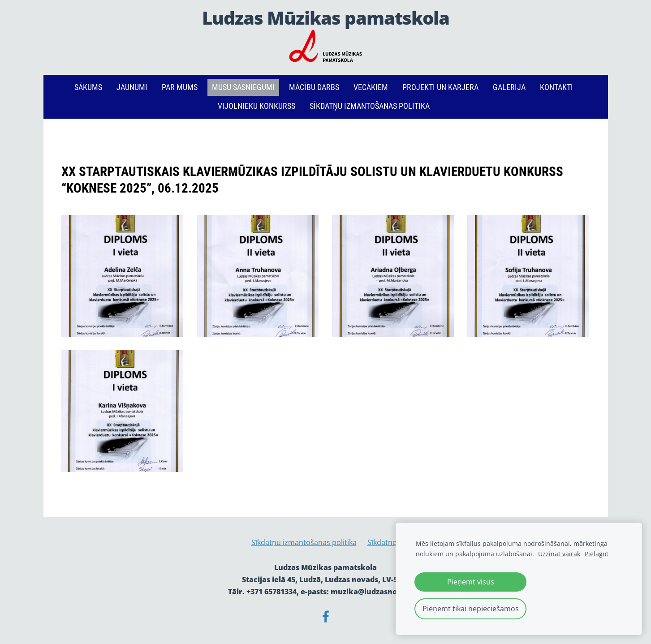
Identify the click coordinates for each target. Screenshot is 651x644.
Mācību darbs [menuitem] (314, 87)
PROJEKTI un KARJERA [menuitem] (440, 87)
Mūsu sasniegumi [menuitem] (243, 87)
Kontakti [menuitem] (556, 87)
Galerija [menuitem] (509, 87)
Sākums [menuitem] (88, 87)
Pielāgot (597, 554)
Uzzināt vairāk (559, 554)
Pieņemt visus (471, 582)
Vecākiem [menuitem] (371, 87)
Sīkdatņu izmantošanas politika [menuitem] (370, 106)
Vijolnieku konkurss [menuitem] (257, 106)
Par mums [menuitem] (180, 87)
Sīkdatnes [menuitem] (384, 542)
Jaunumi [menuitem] (132, 87)
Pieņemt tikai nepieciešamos (471, 609)
